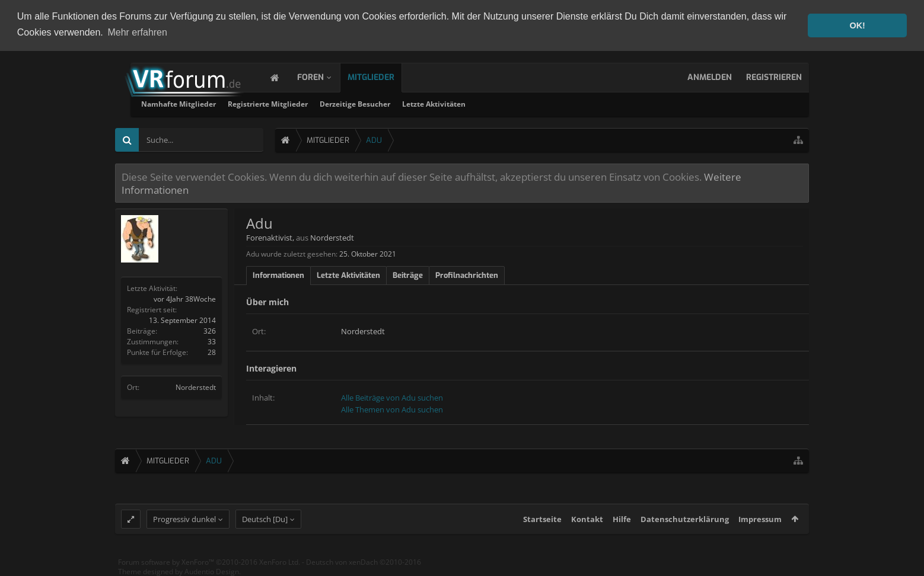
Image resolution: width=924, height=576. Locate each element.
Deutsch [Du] (265, 522)
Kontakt (587, 522)
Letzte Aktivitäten (579, 104)
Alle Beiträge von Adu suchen (392, 398)
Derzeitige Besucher (500, 104)
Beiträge (408, 275)
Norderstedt (196, 387)
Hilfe (622, 522)
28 (212, 352)
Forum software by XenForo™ (209, 565)
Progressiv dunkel (184, 522)
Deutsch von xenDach (364, 565)
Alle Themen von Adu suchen (392, 409)
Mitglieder (383, 77)
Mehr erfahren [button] (137, 32)
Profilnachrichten (467, 275)
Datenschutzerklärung (685, 522)
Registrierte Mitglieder (412, 104)
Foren (322, 77)
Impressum (760, 522)
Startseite (542, 522)
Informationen (278, 275)
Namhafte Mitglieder (323, 104)
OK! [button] (857, 25)
